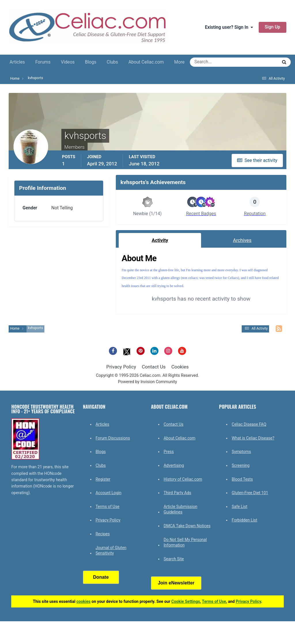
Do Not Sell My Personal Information (185, 542)
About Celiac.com (146, 62)
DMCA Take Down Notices (187, 526)
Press (169, 452)
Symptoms (241, 452)
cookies (83, 601)
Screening (241, 465)
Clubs (112, 62)
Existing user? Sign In (229, 27)
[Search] (213, 62)
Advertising (174, 465)
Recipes (103, 534)
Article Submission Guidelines (180, 509)
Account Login (109, 493)
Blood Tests (242, 479)
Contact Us (154, 367)
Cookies (180, 367)
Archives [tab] (242, 240)
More (179, 62)
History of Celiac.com (183, 479)
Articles (17, 62)
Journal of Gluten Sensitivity (111, 551)
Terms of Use (108, 507)
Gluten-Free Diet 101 (250, 493)
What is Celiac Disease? (253, 438)
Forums (43, 62)
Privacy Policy (121, 367)
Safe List (239, 507)
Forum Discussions (113, 438)
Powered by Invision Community (148, 382)
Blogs (91, 62)
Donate (101, 577)
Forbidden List (244, 520)
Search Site (174, 559)
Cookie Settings (186, 601)
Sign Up (273, 27)
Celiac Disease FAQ (249, 424)
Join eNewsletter (176, 583)
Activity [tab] (160, 240)
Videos (68, 62)
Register (103, 479)
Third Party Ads (177, 493)
